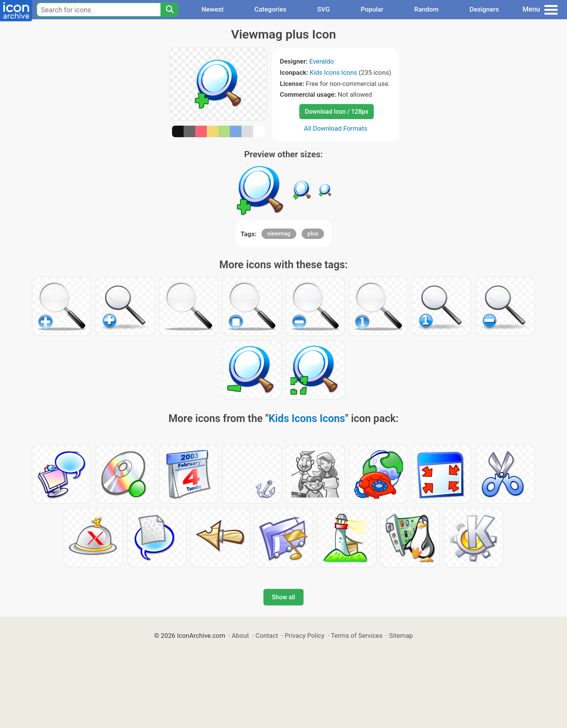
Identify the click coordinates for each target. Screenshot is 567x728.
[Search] (169, 10)
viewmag (279, 234)
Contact (267, 636)
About (240, 636)
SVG (323, 9)
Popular (372, 9)
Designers (484, 9)
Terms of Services (357, 636)
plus (313, 234)
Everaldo (322, 61)
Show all (283, 597)
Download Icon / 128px (336, 112)
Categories (271, 9)
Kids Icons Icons (333, 72)
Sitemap (401, 636)
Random (426, 9)
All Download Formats (336, 128)
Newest (212, 9)
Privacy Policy (305, 636)
